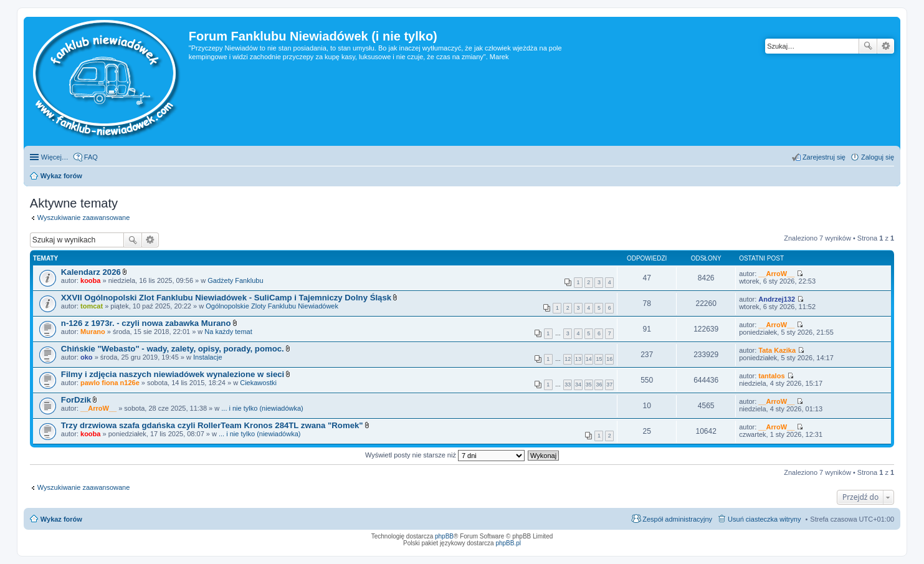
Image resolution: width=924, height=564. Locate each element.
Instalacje (207, 357)
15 (599, 359)
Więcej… (55, 157)
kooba (90, 280)
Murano (93, 332)
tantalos (771, 376)
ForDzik (76, 400)
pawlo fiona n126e (110, 383)
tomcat (92, 306)
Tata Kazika (777, 350)
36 (599, 385)
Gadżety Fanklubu (235, 280)
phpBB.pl (508, 543)
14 (589, 359)
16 (609, 359)
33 (568, 385)
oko (87, 357)
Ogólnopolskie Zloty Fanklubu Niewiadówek (272, 306)
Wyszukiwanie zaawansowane (886, 46)
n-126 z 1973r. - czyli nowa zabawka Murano (146, 323)
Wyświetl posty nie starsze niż (445, 455)
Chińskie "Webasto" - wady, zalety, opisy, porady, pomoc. (173, 349)
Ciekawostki (258, 383)
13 (578, 359)
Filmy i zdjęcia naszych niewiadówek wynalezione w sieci (173, 374)
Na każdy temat (228, 332)
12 (568, 359)
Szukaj (868, 46)
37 (609, 385)
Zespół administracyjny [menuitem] (677, 519)
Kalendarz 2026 (91, 272)
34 (578, 385)
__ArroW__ (776, 274)
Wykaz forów (61, 519)
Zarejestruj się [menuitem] (824, 157)
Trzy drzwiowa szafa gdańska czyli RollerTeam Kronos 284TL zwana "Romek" (212, 425)
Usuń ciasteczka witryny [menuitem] (764, 519)
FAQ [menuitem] (91, 157)
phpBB (444, 536)
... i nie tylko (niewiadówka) (262, 408)
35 (589, 385)
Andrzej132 (777, 299)
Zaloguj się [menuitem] (878, 157)
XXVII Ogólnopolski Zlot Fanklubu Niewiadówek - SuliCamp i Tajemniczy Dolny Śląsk (226, 298)
